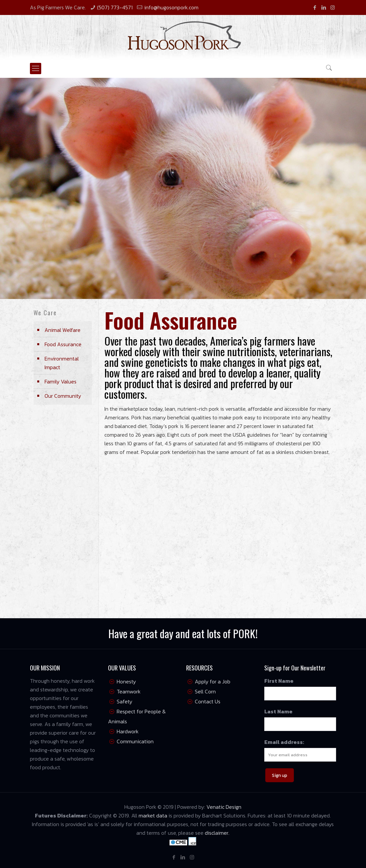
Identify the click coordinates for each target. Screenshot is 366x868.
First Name (279, 681)
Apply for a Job (213, 681)
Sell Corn (205, 691)
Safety (124, 701)
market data (153, 815)
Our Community (63, 396)
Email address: (284, 742)
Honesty (126, 681)
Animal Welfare (62, 330)
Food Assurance (63, 344)
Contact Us (208, 701)
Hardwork (128, 731)
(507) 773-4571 (115, 7)
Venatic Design (224, 807)
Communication (135, 741)
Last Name (278, 711)
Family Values (61, 381)
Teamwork (129, 691)
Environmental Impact (62, 363)
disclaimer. (217, 833)
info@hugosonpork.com (171, 7)
